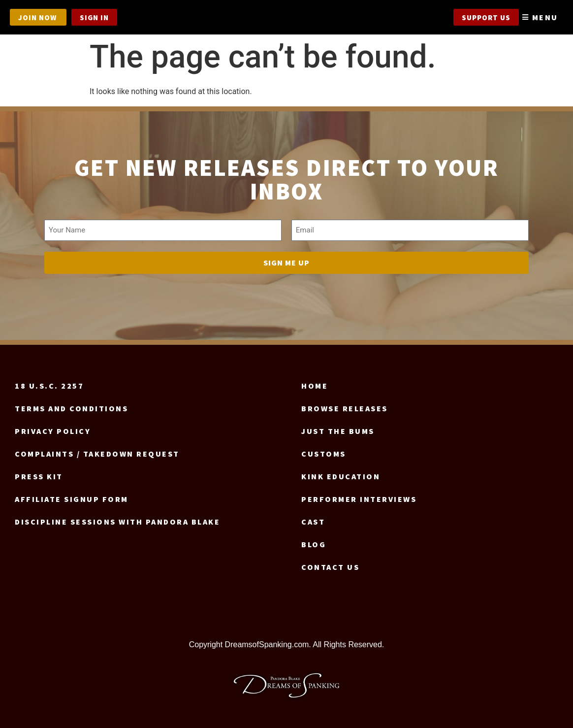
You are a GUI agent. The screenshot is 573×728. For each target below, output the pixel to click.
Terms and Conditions (71, 405)
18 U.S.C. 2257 (49, 383)
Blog (314, 541)
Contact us (330, 564)
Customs (324, 451)
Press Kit (39, 473)
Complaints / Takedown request (97, 451)
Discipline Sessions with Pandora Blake (117, 519)
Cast (313, 519)
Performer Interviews (359, 496)
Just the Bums (338, 428)
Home (315, 383)
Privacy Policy (53, 428)
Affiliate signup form (72, 496)
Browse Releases (345, 405)
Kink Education (341, 473)
